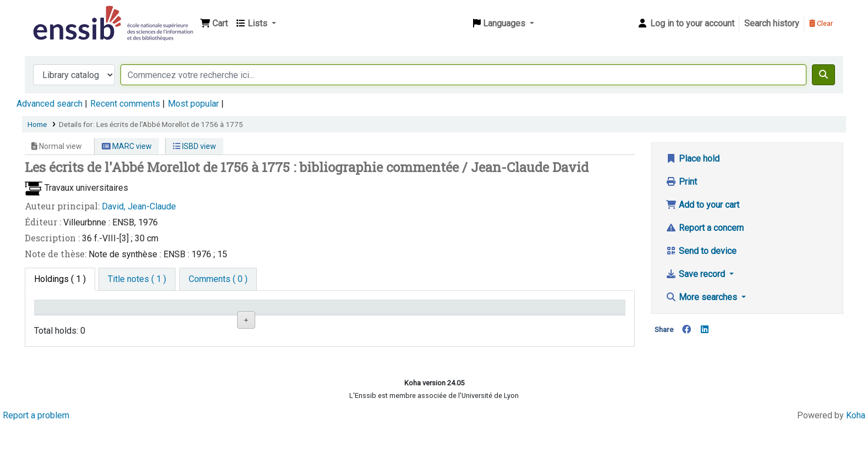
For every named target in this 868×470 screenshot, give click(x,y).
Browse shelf (363, 348)
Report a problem (36, 460)
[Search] (823, 75)
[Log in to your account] (686, 24)
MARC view (127, 146)
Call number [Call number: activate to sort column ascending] (358, 312)
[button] (214, 24)
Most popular (193, 104)
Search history (772, 23)
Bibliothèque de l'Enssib (58, 15)
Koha (856, 460)
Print (681, 182)
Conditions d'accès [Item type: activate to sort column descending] (75, 312)
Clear (821, 23)
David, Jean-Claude (139, 206)
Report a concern (705, 228)
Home (37, 124)
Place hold (693, 159)
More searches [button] (702, 297)
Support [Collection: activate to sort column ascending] (154, 312)
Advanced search (50, 104)
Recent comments (125, 104)
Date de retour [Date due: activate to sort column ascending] (559, 312)
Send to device (701, 251)
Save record (696, 274)
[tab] (137, 279)
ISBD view (194, 146)
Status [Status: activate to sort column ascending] (447, 312)
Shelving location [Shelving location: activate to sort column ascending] (269, 312)
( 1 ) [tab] (60, 279)
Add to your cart (702, 205)
